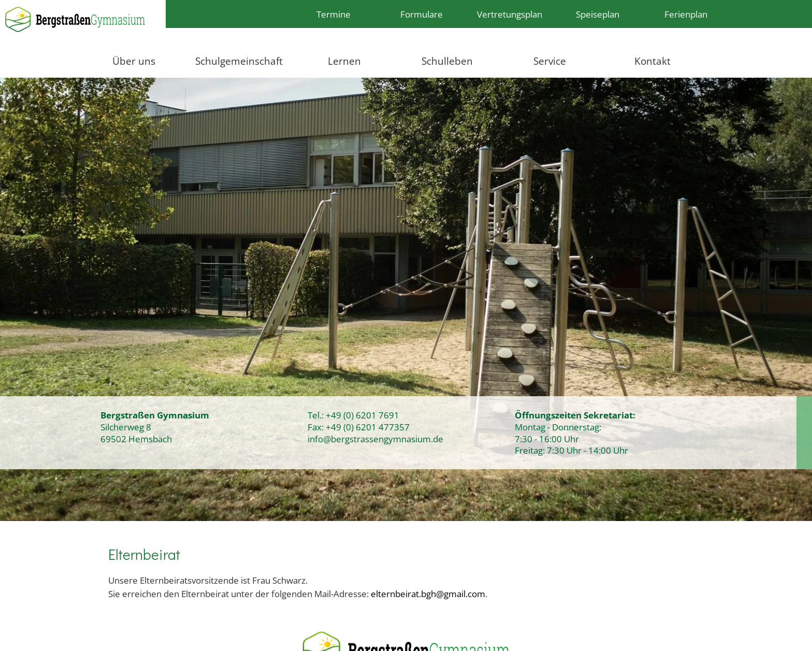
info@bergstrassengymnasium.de (375, 439)
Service (550, 61)
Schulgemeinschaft (239, 61)
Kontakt (653, 61)
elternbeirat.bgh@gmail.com (428, 594)
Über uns (134, 61)
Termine (334, 14)
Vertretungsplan (510, 14)
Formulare (422, 14)
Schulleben (447, 61)
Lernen (344, 61)
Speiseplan (598, 14)
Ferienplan (686, 14)
